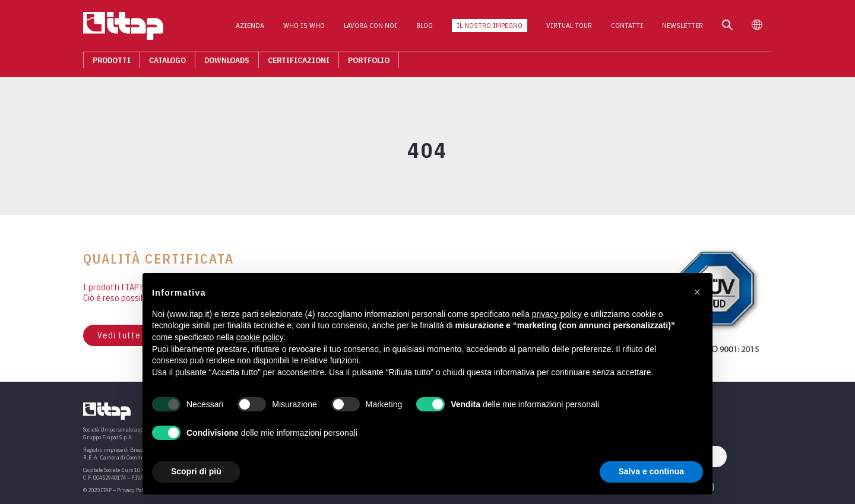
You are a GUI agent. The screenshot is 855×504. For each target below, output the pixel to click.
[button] (697, 292)
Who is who (304, 29)
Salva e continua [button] (651, 471)
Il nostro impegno (490, 29)
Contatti (627, 29)
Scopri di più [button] (196, 471)
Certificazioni (299, 63)
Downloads (227, 63)
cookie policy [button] (260, 337)
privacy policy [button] (557, 314)
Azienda (250, 29)
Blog (425, 29)
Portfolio (369, 63)
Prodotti (112, 63)
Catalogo (167, 63)
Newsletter (683, 29)
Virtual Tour (569, 29)
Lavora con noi (370, 29)
